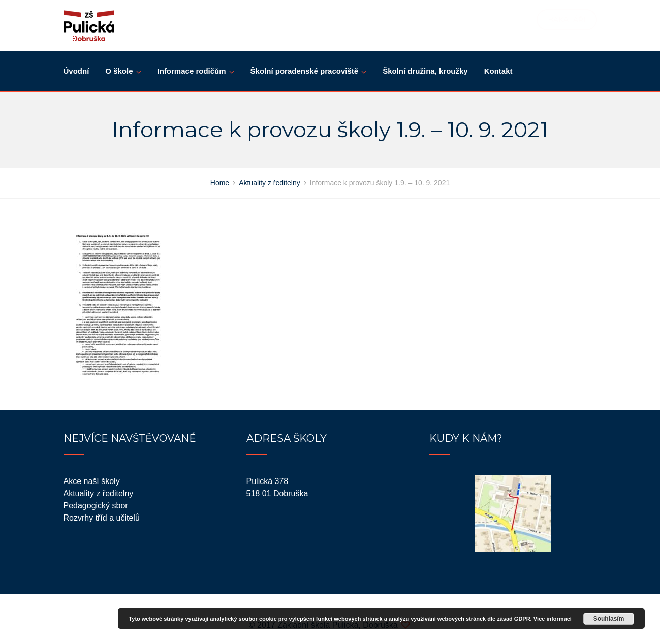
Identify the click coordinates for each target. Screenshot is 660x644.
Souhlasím (609, 619)
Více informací (553, 619)
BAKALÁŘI (567, 20)
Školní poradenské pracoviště (305, 71)
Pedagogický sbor (96, 506)
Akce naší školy (92, 481)
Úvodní (76, 71)
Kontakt (498, 71)
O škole (119, 71)
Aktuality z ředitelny (99, 493)
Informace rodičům (192, 71)
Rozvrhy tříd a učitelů (102, 518)
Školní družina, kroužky (425, 71)
